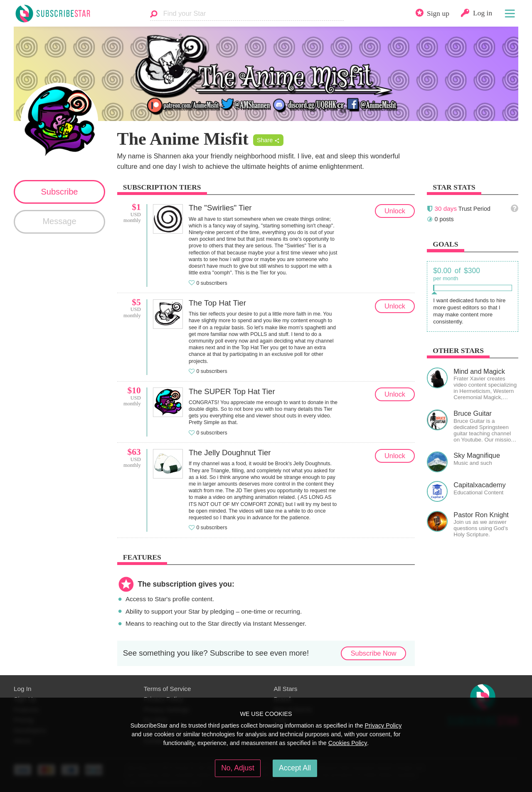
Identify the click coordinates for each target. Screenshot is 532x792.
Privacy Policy (383, 725)
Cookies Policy (348, 743)
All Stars (286, 689)
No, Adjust (238, 768)
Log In (22, 689)
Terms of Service (167, 689)
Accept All (295, 768)
